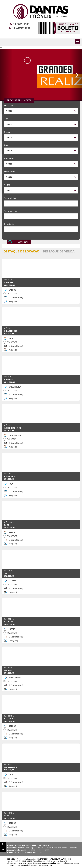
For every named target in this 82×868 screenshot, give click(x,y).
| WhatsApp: (29, 865)
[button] (6, 75)
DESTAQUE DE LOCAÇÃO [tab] (21, 251)
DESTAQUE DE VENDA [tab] (59, 251)
